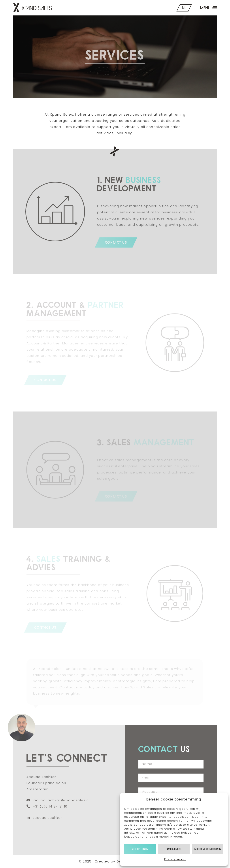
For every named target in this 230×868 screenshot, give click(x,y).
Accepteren (140, 849)
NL (184, 8)
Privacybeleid (175, 859)
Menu (205, 8)
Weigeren (174, 849)
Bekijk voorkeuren (208, 849)
